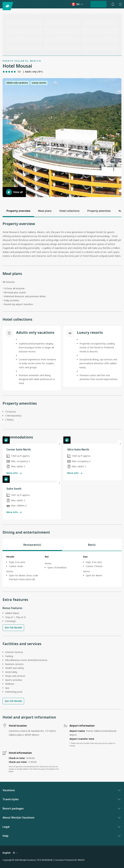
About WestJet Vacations (61, 818)
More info (14, 473)
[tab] (32, 545)
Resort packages (61, 808)
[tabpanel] (62, 569)
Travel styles (61, 799)
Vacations (61, 790)
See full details (13, 628)
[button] (62, 138)
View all (14, 192)
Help (61, 836)
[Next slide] (59, 444)
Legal (61, 827)
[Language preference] (77, 4)
